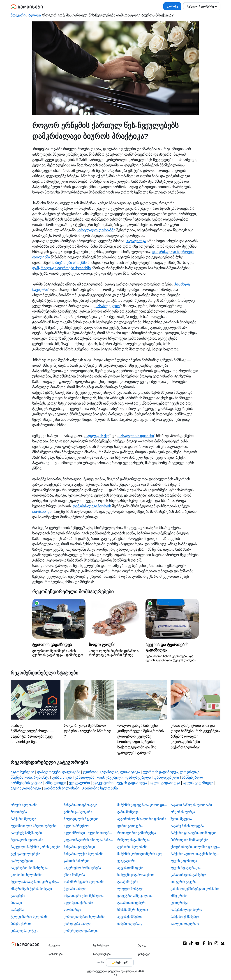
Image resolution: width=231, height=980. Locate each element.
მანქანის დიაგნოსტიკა (81, 805)
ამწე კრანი (179, 896)
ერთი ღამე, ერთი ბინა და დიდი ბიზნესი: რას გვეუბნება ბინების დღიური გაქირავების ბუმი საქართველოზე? (195, 714)
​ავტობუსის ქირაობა (79, 903)
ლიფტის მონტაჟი (130, 889)
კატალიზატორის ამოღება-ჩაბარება (89, 840)
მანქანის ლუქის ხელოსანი (84, 854)
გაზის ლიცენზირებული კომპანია (195, 889)
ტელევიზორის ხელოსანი (29, 917)
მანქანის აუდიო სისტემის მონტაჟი (195, 854)
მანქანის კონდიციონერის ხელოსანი (142, 854)
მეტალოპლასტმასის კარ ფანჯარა (36, 882)
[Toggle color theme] (120, 962)
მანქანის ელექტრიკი (79, 847)
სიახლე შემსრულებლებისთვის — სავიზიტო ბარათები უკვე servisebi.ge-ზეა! (36, 712)
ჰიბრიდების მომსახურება (189, 840)
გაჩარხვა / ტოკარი (78, 812)
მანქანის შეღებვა (23, 819)
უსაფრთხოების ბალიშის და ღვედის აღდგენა (195, 847)
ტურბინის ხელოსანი (132, 847)
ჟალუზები (18, 896)
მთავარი (18, 15)
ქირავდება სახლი (77, 924)
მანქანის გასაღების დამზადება (193, 833)
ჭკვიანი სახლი (75, 889)
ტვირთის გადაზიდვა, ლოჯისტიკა (111, 772)
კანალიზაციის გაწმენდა (188, 875)
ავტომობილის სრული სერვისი (33, 826)
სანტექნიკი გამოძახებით (136, 875)
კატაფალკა (136, 241)
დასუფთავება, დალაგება (59, 772)
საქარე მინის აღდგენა (187, 826)
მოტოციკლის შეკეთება (81, 819)
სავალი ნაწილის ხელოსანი (191, 805)
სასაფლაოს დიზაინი (136, 436)
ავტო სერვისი (22, 772)
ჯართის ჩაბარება (77, 861)
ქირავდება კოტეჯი (24, 931)
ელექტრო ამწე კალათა (135, 896)
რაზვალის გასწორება (134, 840)
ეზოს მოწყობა (74, 875)
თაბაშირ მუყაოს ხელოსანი (84, 882)
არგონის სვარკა (183, 812)
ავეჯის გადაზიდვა (132, 783)
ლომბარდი (72, 910)
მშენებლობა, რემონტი (30, 777)
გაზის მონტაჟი (128, 812)
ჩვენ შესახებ (101, 945)
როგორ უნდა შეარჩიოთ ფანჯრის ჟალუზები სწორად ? (89, 709)
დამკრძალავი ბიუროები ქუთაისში (61, 268)
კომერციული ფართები (81, 931)
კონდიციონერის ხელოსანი (84, 917)
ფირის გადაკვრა (130, 826)
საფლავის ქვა (97, 436)
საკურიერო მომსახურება (29, 868)
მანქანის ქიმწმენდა (185, 917)
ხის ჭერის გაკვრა (184, 882)
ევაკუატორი (79, 783)
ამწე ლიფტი (56, 783)
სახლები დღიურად (185, 924)
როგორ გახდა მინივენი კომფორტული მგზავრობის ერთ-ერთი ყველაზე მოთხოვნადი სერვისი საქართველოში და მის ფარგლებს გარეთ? (142, 717)
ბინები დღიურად (130, 924)
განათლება (62, 777)
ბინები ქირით (21, 924)
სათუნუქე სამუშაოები (26, 833)
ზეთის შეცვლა (181, 819)
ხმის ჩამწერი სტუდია (133, 910)
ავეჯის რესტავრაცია (186, 868)
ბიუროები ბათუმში (71, 263)
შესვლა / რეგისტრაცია (202, 6)
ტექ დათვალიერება (25, 854)
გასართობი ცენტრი (132, 903)
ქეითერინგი (179, 903)
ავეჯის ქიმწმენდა (130, 917)
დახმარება (55, 954)
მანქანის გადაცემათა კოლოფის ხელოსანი (142, 805)
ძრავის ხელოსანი (24, 805)
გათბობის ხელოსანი (62, 788)
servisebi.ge (42, 512)
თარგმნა (17, 910)
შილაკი (16, 903)
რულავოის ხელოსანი (27, 840)
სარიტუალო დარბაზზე (96, 230)
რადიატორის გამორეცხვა (137, 833)
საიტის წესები (102, 954)
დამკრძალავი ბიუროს (92, 506)
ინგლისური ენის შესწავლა (84, 896)
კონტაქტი (144, 954)
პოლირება (19, 812)
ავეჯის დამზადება (130, 868)
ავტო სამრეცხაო (76, 826)
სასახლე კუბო (108, 306)
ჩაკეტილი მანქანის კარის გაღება (35, 847)
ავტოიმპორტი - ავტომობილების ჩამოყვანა (89, 833)
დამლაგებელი (110, 777)
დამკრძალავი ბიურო (186, 910)
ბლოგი (35, 15)
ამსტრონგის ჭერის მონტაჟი (31, 889)
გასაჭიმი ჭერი (128, 882)
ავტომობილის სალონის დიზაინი (142, 819)
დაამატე (172, 6)
